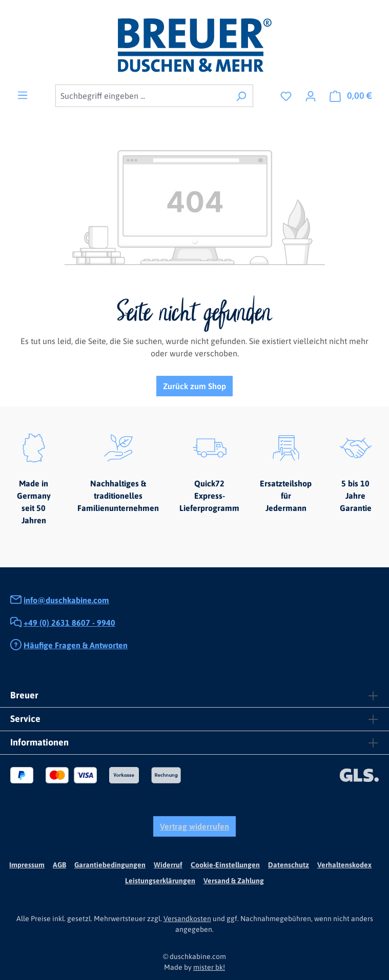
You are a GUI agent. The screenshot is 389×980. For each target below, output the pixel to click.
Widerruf (168, 865)
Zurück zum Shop (194, 386)
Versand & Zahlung (234, 881)
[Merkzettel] (286, 96)
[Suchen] (241, 96)
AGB (59, 865)
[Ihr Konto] (311, 96)
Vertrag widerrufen (194, 826)
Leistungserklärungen (160, 881)
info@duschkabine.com (66, 600)
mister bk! (209, 967)
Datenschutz (289, 865)
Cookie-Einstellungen (225, 865)
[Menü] (23, 95)
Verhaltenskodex (344, 865)
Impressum (27, 865)
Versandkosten (187, 919)
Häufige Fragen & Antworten (76, 645)
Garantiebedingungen (110, 865)
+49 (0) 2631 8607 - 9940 (69, 623)
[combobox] (142, 96)
